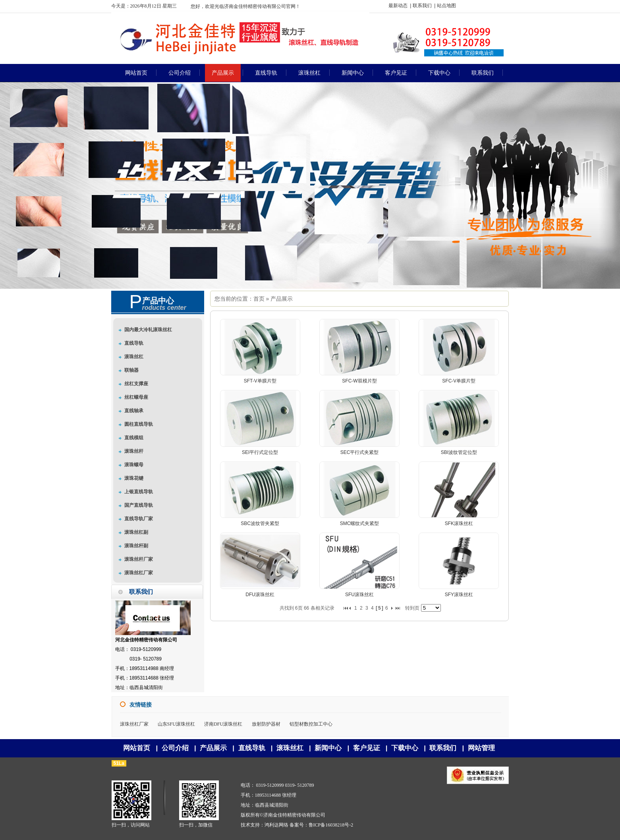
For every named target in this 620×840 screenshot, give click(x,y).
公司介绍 (175, 748)
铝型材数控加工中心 (311, 724)
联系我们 (422, 6)
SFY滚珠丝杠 (459, 595)
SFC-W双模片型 (359, 381)
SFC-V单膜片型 (459, 381)
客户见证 (367, 748)
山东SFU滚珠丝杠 (176, 724)
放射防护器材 (266, 724)
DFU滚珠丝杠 (260, 595)
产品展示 (282, 299)
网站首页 (137, 748)
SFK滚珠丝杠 (459, 523)
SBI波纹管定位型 (459, 452)
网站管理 (481, 748)
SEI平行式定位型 (260, 452)
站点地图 (446, 6)
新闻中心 (328, 748)
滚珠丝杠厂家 (134, 724)
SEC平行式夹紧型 (360, 452)
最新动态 (398, 6)
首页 (259, 299)
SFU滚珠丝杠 (359, 595)
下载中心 (405, 748)
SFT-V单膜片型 (260, 381)
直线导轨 (252, 748)
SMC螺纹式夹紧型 (360, 523)
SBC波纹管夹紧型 (260, 523)
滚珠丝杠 (290, 748)
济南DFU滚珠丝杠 (223, 724)
